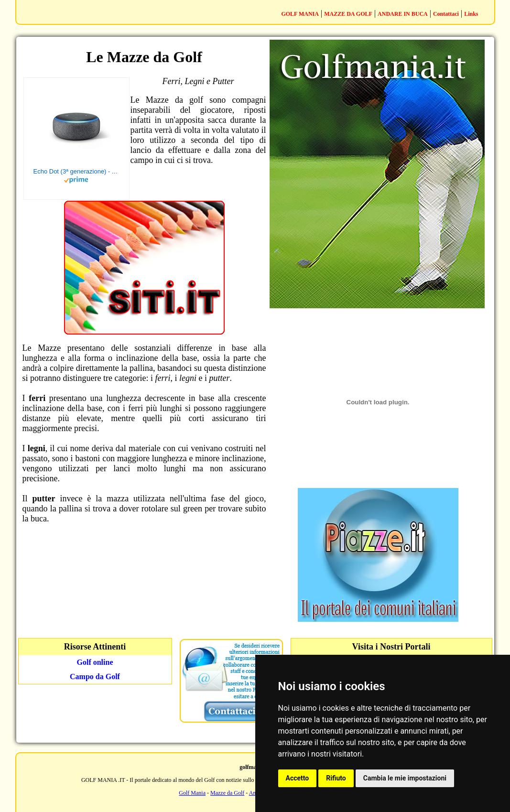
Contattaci (446, 14)
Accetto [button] (298, 778)
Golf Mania (192, 793)
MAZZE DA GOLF (348, 14)
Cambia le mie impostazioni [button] (405, 778)
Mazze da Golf (227, 793)
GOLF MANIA (300, 14)
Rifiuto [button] (336, 778)
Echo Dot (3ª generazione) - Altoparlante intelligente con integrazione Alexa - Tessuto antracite (76, 171)
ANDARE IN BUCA (403, 14)
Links (471, 14)
